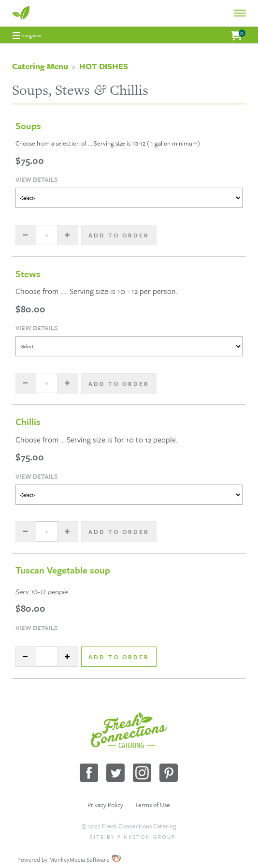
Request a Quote (127, 848)
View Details (37, 179)
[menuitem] (27, 35)
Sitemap (97, 848)
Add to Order (119, 657)
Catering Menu (40, 66)
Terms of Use (152, 805)
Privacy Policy (105, 805)
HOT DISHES (104, 66)
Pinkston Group (146, 837)
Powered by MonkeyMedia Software (63, 859)
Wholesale (159, 848)
